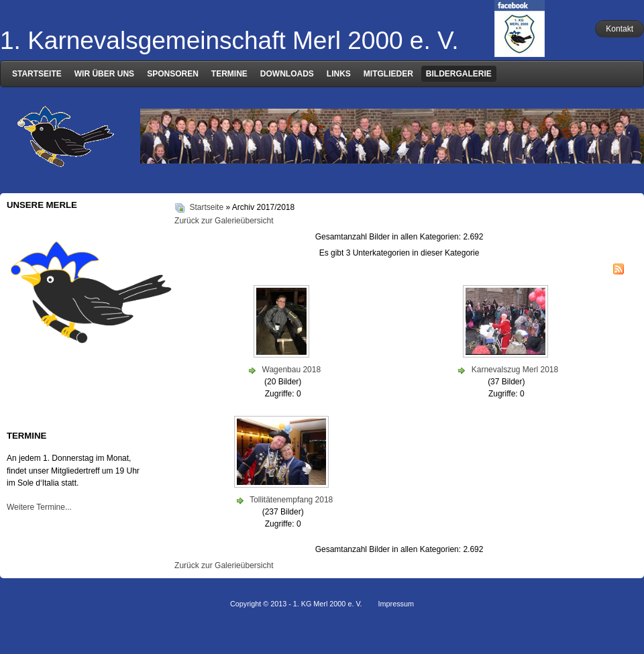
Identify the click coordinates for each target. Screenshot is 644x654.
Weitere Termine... (39, 507)
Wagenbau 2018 (292, 370)
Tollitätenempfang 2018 (291, 500)
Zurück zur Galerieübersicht (224, 221)
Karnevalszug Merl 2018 (515, 370)
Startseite (206, 207)
